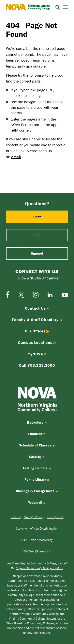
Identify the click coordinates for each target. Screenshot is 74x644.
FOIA (24, 540)
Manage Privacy (34, 517)
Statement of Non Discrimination (37, 528)
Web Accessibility (42, 540)
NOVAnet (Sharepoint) (37, 551)
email (16, 157)
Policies (16, 517)
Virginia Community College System (40, 568)
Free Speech (55, 517)
